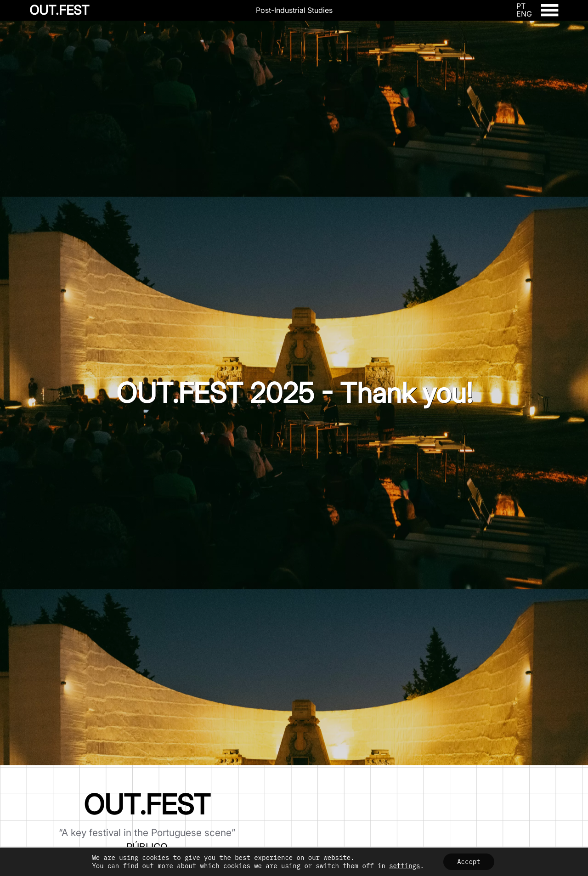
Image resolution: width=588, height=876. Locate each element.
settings (404, 866)
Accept (469, 862)
